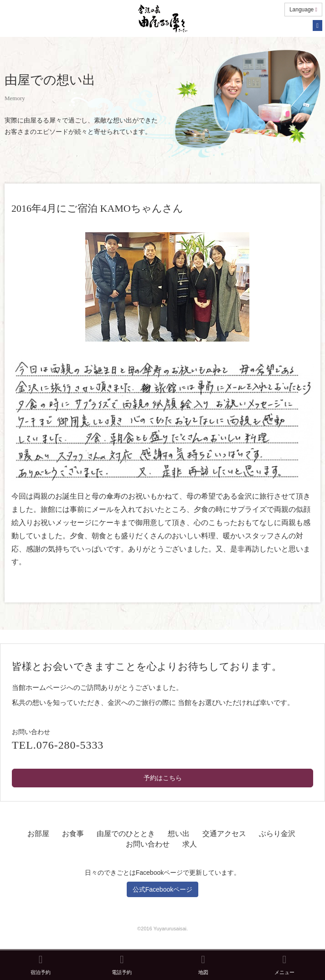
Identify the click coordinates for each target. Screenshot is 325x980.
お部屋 (38, 834)
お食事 (73, 834)
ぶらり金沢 (277, 834)
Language (303, 10)
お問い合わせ (148, 844)
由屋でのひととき (126, 834)
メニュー (284, 965)
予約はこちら (163, 778)
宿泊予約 (41, 965)
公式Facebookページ (162, 889)
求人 (190, 844)
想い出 (179, 834)
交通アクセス (224, 834)
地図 (203, 965)
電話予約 (122, 965)
